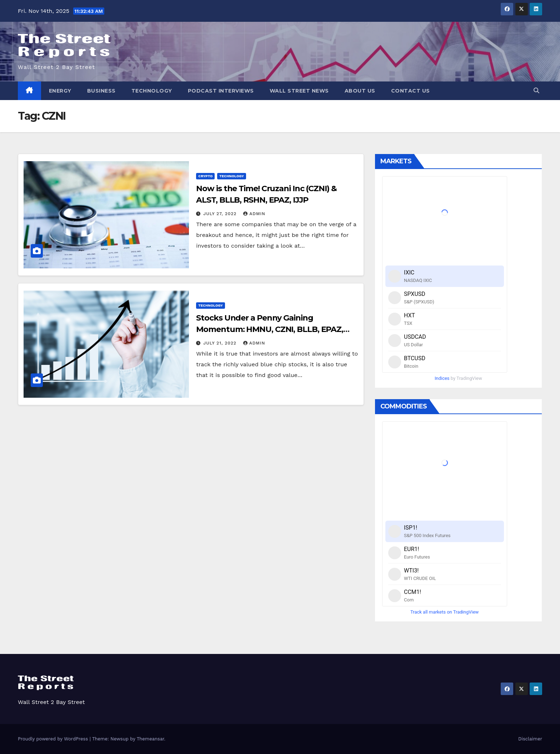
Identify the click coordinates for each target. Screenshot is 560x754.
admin (254, 214)
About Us (360, 91)
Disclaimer (530, 739)
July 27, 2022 (221, 214)
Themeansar (151, 739)
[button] (536, 91)
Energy (60, 91)
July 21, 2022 (221, 343)
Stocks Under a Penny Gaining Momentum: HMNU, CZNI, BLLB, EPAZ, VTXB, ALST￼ (270, 329)
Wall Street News (299, 91)
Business (101, 91)
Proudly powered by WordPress (54, 739)
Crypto (205, 176)
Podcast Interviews (221, 91)
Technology (152, 91)
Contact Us (411, 91)
